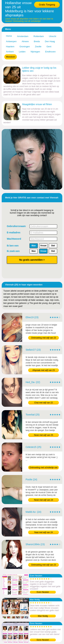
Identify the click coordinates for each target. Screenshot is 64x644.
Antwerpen (11, 41)
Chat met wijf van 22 (44, 403)
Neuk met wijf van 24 (43, 500)
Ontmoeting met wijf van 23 (43, 338)
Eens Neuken (43, 640)
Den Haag (50, 41)
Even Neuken (43, 592)
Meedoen (11, 57)
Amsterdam (23, 36)
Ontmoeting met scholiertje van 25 (43, 468)
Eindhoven (50, 52)
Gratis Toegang (47, 5)
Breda (37, 41)
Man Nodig (43, 616)
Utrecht (53, 36)
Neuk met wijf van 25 (43, 435)
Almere (25, 41)
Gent (49, 47)
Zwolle (38, 47)
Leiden (22, 52)
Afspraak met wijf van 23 (44, 370)
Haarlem (10, 47)
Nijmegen (35, 52)
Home (9, 36)
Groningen (25, 47)
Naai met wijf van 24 (44, 532)
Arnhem (10, 52)
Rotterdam (39, 36)
